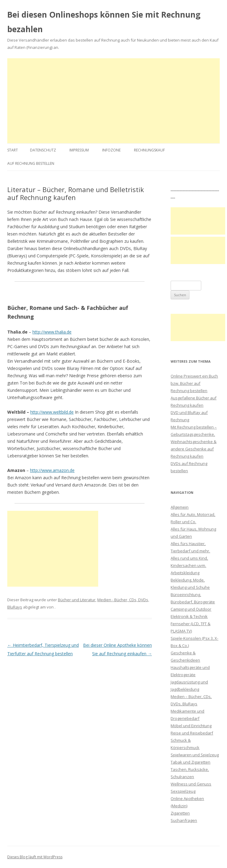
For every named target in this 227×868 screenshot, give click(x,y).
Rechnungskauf (149, 150)
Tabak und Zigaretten (190, 762)
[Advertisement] (114, 101)
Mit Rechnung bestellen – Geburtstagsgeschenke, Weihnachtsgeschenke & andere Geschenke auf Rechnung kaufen (194, 442)
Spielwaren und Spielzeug (195, 755)
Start (13, 150)
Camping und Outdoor (191, 609)
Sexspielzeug (183, 791)
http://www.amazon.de (52, 470)
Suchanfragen (184, 820)
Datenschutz (43, 150)
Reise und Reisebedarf (192, 733)
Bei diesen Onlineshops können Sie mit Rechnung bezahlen (104, 22)
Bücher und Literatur (77, 600)
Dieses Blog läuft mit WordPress (35, 857)
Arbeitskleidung (185, 573)
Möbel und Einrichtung (191, 726)
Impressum (79, 150)
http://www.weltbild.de (52, 412)
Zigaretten (180, 813)
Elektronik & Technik (189, 616)
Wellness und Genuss (191, 784)
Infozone (111, 150)
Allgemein (180, 507)
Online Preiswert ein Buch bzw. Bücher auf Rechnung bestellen (194, 383)
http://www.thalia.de (52, 332)
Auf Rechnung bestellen (31, 163)
